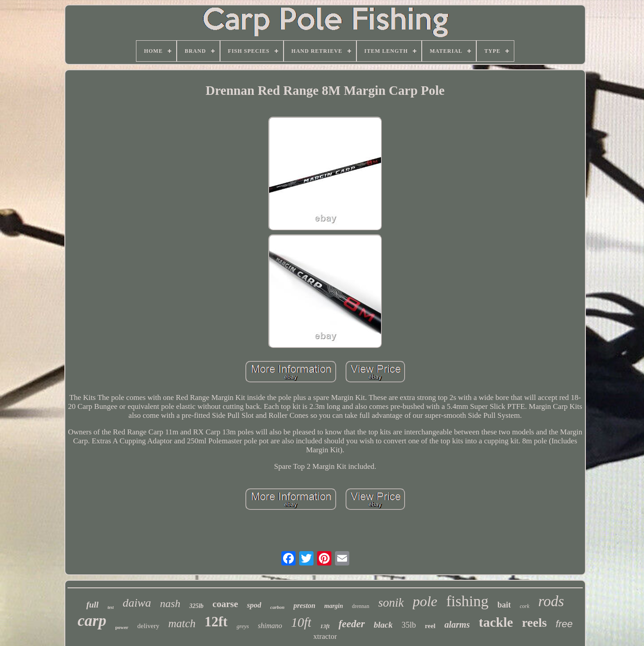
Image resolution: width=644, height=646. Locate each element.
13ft (325, 626)
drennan (361, 606)
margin (334, 606)
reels (534, 623)
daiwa (137, 603)
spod (254, 605)
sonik (391, 603)
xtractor (325, 636)
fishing (467, 601)
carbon (277, 607)
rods (551, 601)
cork (524, 606)
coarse (225, 604)
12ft (216, 622)
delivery (148, 626)
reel (430, 626)
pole (425, 601)
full (92, 605)
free (564, 624)
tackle (496, 622)
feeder (352, 624)
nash (170, 603)
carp (92, 621)
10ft (301, 622)
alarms (457, 625)
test (110, 607)
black (383, 625)
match (182, 623)
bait (504, 605)
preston (304, 606)
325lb (196, 606)
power (122, 627)
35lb (409, 625)
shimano (270, 626)
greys (243, 626)
